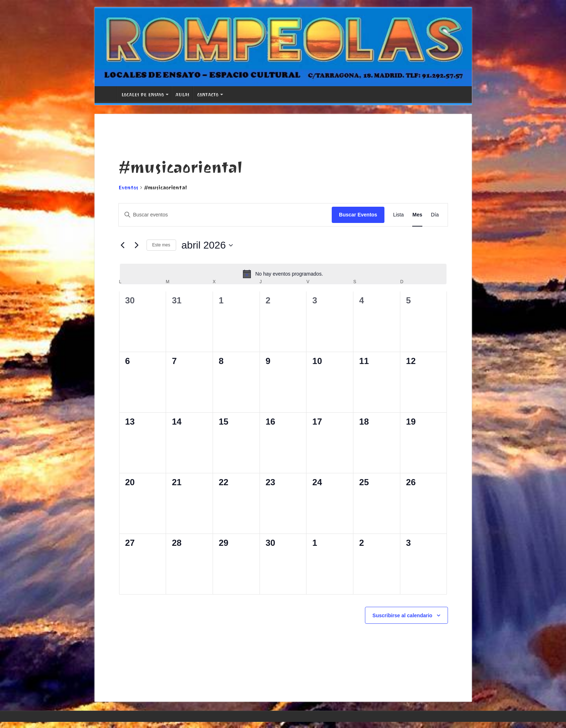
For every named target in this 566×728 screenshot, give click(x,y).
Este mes (161, 245)
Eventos (128, 188)
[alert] (283, 274)
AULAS (182, 95)
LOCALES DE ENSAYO (143, 95)
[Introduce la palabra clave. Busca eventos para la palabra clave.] (225, 215)
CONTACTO (208, 95)
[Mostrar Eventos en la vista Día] (435, 215)
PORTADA (108, 94)
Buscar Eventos (358, 215)
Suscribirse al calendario (402, 615)
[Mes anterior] (123, 245)
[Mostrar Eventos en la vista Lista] (399, 215)
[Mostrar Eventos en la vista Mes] (417, 215)
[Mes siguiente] (137, 245)
